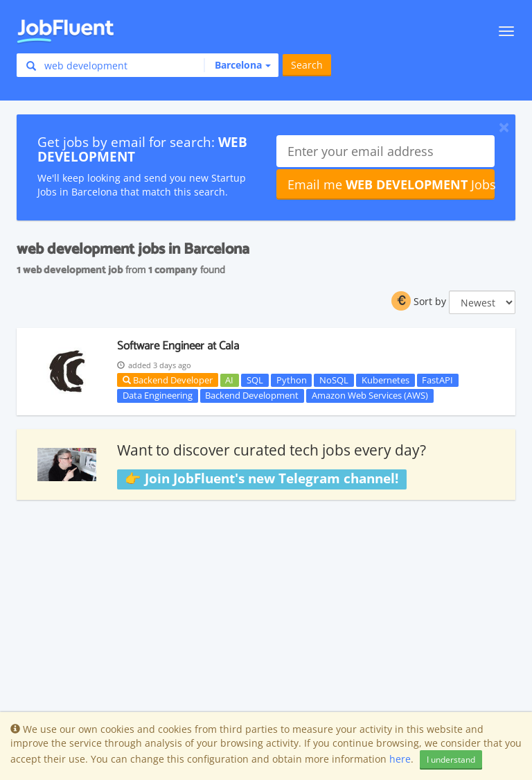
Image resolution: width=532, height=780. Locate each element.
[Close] (504, 127)
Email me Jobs (391, 184)
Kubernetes (385, 380)
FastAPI (437, 380)
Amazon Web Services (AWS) (370, 395)
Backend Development (252, 395)
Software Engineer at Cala (178, 346)
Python (292, 380)
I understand (451, 760)
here (400, 759)
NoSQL (334, 380)
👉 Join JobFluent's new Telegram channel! (261, 478)
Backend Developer (168, 380)
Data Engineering (158, 395)
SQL (255, 380)
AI (229, 380)
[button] (237, 65)
